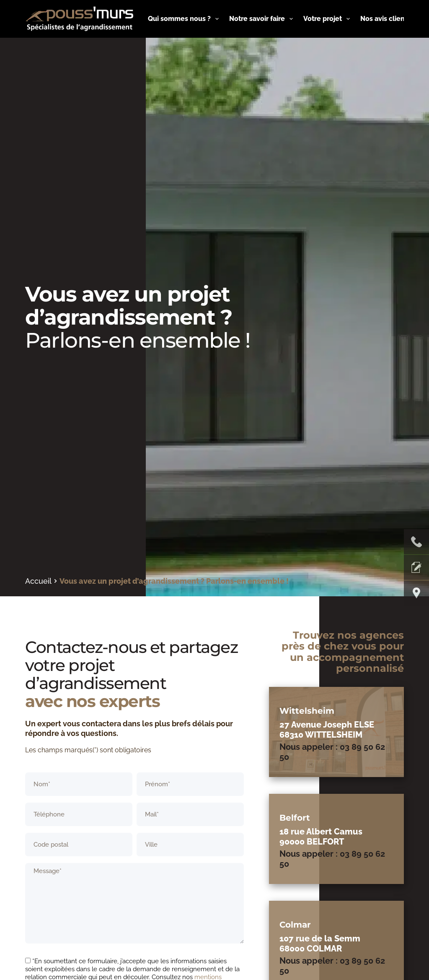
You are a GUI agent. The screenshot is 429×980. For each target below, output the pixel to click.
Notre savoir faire (263, 19)
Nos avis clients (385, 19)
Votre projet (328, 19)
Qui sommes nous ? (185, 19)
